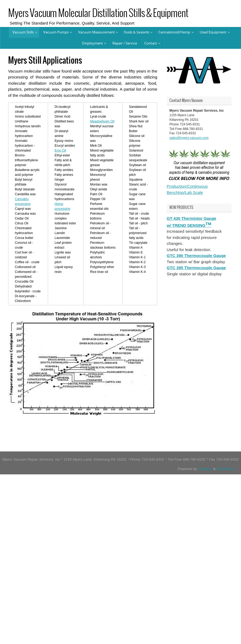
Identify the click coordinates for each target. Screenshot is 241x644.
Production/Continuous (187, 186)
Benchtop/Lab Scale (185, 192)
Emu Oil (60, 150)
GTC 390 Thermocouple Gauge (196, 256)
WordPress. (226, 469)
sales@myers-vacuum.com (189, 138)
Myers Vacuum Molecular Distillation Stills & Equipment (98, 14)
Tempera (205, 469)
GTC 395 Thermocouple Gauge (196, 268)
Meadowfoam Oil (102, 121)
